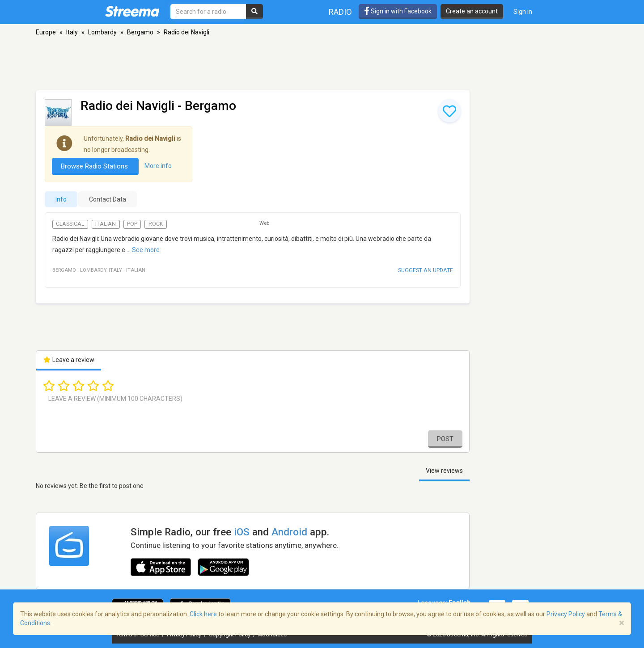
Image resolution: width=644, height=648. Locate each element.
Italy (72, 32)
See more (146, 250)
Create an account (472, 11)
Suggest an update (426, 270)
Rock (156, 224)
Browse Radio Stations (95, 166)
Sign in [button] (523, 12)
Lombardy (102, 32)
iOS (242, 532)
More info (158, 166)
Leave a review (69, 360)
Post (445, 439)
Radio (340, 12)
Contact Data (108, 199)
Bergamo (140, 32)
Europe (46, 32)
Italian (106, 224)
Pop (132, 224)
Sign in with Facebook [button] (398, 11)
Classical (70, 224)
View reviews (444, 471)
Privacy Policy (566, 614)
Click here (203, 614)
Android (289, 532)
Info (61, 199)
